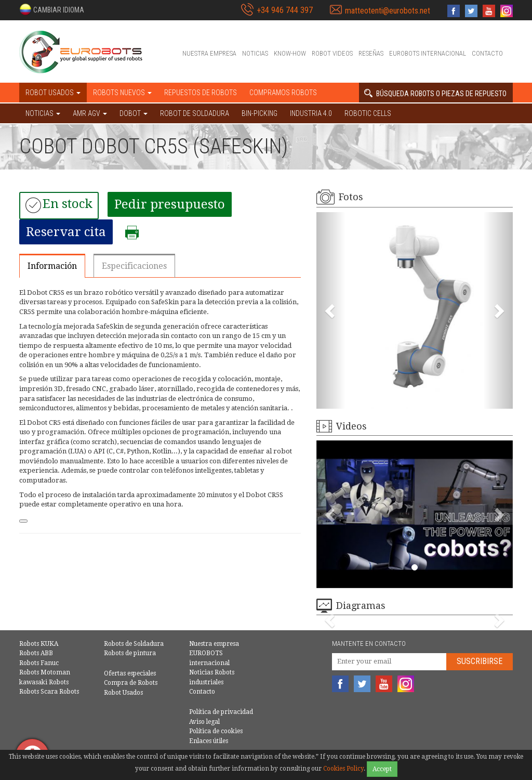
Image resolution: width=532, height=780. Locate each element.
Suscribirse (480, 661)
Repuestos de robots (201, 93)
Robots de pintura (130, 653)
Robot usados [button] (53, 93)
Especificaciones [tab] (134, 266)
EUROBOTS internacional (428, 53)
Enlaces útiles (209, 741)
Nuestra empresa (209, 53)
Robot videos (332, 53)
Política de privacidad (221, 712)
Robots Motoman (45, 672)
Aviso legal (204, 722)
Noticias (255, 53)
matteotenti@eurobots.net (388, 11)
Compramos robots (283, 93)
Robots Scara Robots (49, 692)
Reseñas (371, 53)
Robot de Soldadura (195, 113)
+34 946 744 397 (285, 10)
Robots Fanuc (39, 663)
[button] (52, 9)
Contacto (487, 53)
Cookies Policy (343, 769)
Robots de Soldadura (134, 644)
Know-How (290, 53)
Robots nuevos (122, 93)
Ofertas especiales (130, 673)
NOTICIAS (43, 113)
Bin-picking (260, 113)
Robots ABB (36, 653)
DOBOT (134, 113)
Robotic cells (368, 113)
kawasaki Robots (44, 682)
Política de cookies (216, 731)
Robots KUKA (39, 644)
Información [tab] (52, 266)
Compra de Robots (131, 683)
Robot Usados (123, 693)
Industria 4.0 (311, 113)
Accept (382, 769)
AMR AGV (90, 113)
